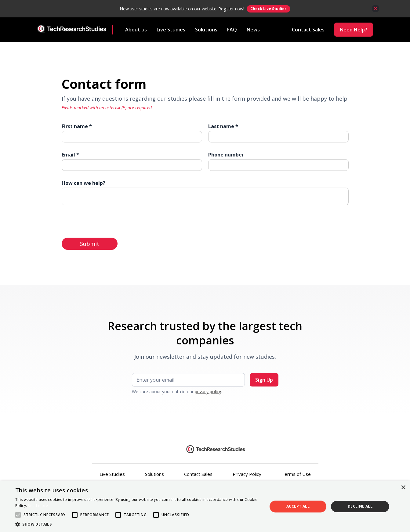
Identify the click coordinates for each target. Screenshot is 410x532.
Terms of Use (296, 474)
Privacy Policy (247, 474)
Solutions (206, 30)
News (253, 30)
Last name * (223, 126)
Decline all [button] (360, 506)
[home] (75, 30)
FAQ (232, 30)
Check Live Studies (268, 9)
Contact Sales (198, 474)
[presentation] (108, 220)
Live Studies (171, 30)
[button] (138, 524)
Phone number (226, 155)
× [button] (403, 488)
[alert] (205, 507)
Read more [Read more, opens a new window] (38, 506)
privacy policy (208, 392)
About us (136, 30)
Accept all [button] (298, 506)
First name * (77, 126)
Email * (70, 155)
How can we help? (83, 183)
